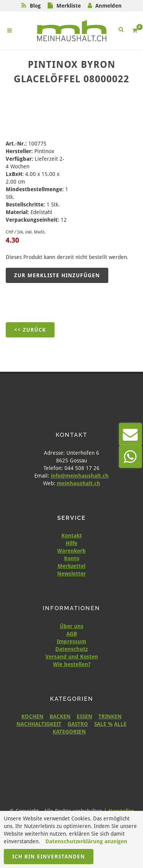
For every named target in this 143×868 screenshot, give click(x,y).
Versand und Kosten (72, 657)
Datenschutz (71, 649)
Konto (72, 558)
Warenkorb (71, 551)
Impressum (71, 641)
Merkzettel (71, 566)
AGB (72, 634)
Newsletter (71, 574)
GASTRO (78, 724)
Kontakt (72, 536)
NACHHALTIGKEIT (39, 724)
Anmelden (108, 6)
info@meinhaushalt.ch (80, 476)
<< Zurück (30, 330)
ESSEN (84, 716)
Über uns (72, 626)
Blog (35, 6)
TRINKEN (110, 716)
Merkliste (69, 6)
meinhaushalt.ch (79, 483)
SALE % (103, 724)
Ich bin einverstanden (49, 857)
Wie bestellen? (72, 664)
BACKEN (60, 716)
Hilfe (71, 543)
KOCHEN (32, 716)
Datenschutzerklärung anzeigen (86, 841)
